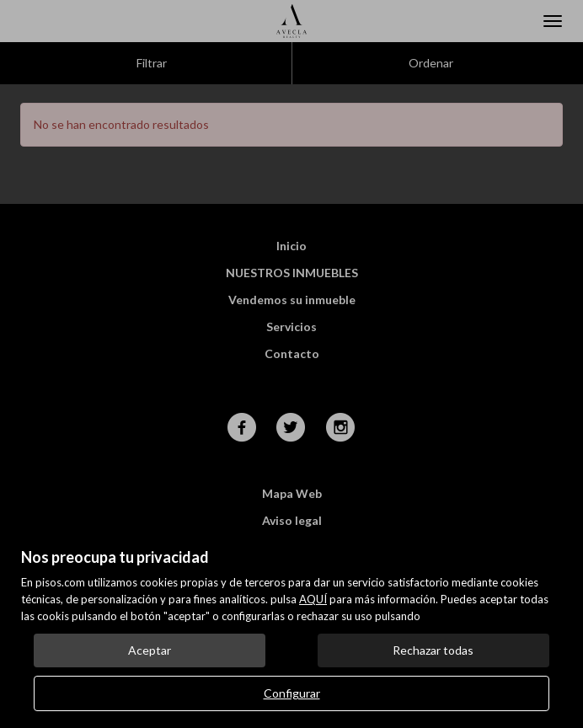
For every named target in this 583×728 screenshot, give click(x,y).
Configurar (292, 693)
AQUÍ (313, 599)
